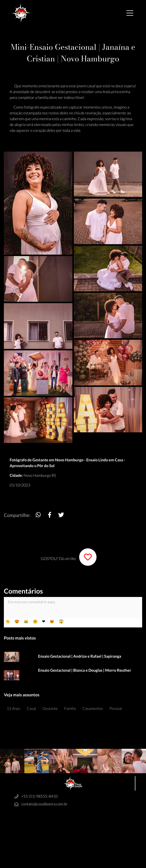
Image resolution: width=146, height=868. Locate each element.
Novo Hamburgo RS (40, 475)
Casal (31, 709)
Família (70, 709)
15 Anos (14, 709)
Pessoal (116, 709)
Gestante (50, 709)
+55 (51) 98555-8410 (39, 796)
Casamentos (93, 709)
